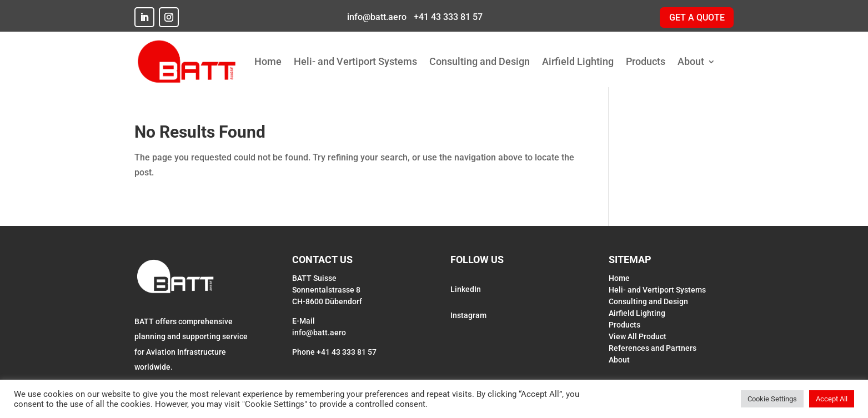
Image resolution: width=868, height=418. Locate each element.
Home (268, 61)
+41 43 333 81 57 (447, 17)
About (691, 61)
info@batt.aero (376, 17)
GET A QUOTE (697, 17)
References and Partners (653, 348)
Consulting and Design (480, 61)
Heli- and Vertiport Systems (355, 61)
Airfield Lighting (578, 61)
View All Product (638, 336)
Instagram (468, 315)
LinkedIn (466, 289)
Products (646, 61)
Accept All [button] (832, 399)
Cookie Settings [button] (772, 399)
